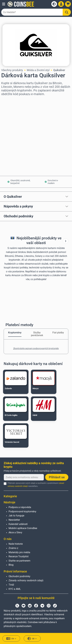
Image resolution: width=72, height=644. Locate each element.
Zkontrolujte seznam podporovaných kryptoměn (36, 348)
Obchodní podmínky (18, 216)
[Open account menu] (61, 4)
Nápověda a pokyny (18, 206)
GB (32, 639)
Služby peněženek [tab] (37, 334)
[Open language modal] (54, 4)
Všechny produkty (12, 70)
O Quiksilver (13, 197)
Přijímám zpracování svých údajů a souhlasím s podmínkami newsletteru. (36, 485)
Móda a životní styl (38, 70)
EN (11, 639)
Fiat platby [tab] (58, 333)
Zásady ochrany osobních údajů (26, 580)
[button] (4, 4)
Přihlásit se (57, 477)
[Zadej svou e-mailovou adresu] (24, 477)
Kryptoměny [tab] (15, 333)
